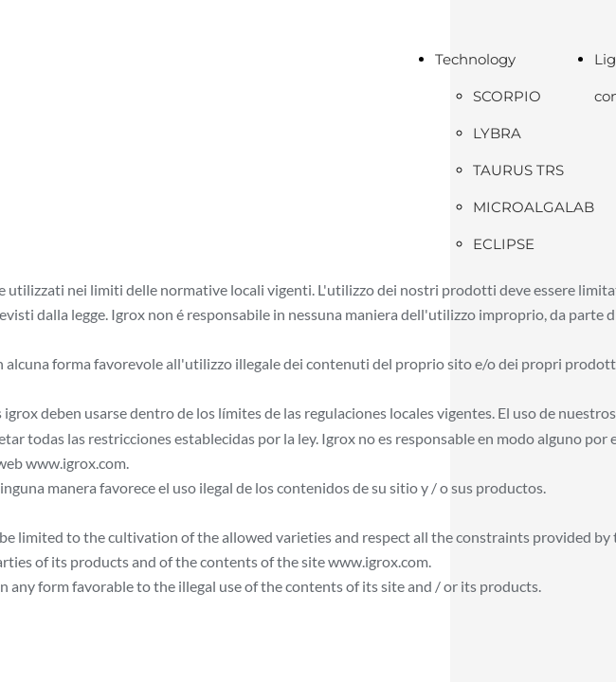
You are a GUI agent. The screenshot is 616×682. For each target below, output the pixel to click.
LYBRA (497, 133)
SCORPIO (507, 96)
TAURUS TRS (518, 170)
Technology (475, 59)
